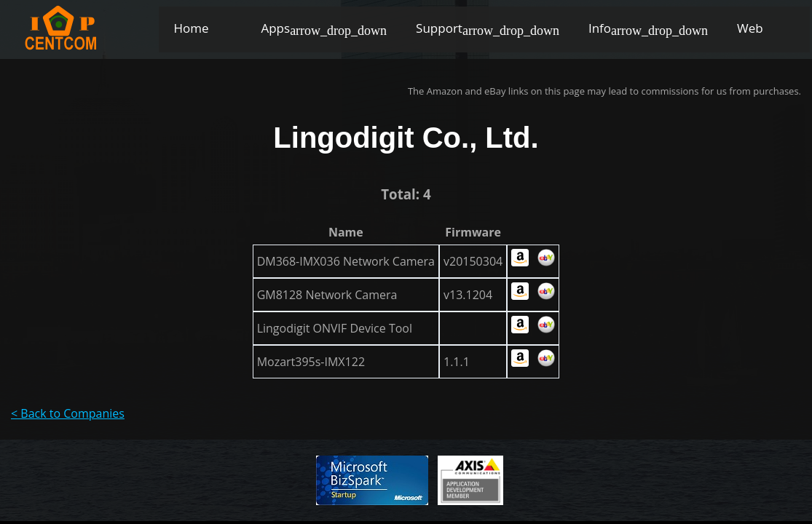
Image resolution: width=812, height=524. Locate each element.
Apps (275, 28)
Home (191, 28)
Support (439, 28)
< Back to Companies (68, 413)
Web (750, 28)
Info (600, 28)
